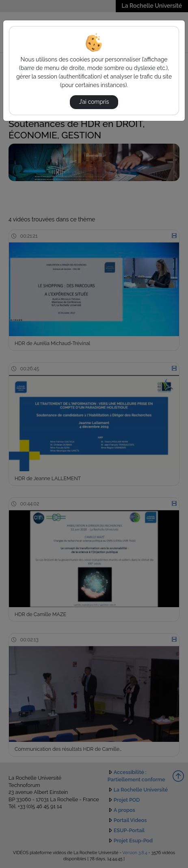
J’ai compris (94, 102)
